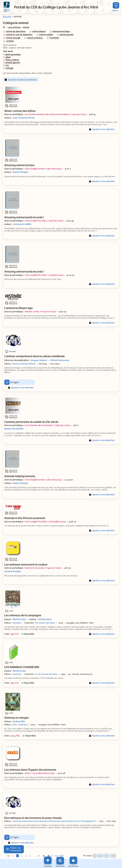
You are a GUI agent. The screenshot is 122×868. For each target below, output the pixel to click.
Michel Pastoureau (60, 360)
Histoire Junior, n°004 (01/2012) (40, 312)
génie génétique (13, 54)
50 (100, 856)
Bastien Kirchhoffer (14, 429)
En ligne (15, 382)
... (34, 856)
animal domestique (61, 31)
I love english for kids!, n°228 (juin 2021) (44, 275)
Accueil (7, 17)
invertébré (54, 38)
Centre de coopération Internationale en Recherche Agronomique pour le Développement (54, 821)
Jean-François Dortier (24, 118)
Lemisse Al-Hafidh (22, 224)
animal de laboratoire (16, 31)
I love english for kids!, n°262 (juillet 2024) (45, 522)
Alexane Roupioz (13, 571)
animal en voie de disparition (19, 35)
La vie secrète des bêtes (46, 674)
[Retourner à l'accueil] (7, 7)
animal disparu (39, 31)
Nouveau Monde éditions (24, 364)
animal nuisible (46, 35)
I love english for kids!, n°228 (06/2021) (44, 221)
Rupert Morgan (20, 172)
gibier (8, 57)
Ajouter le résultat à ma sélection (22, 80)
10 (39, 856)
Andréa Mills (19, 721)
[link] (8, 856)
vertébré (10, 41)
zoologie (9, 68)
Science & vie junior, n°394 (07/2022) (43, 568)
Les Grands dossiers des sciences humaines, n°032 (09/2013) (55, 114)
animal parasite (67, 35)
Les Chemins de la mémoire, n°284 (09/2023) (47, 425)
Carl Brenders (45, 619)
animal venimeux (35, 38)
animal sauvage (13, 38)
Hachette (17, 623)
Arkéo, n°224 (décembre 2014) (40, 773)
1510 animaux (14, 27)
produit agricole (13, 63)
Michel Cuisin (19, 619)
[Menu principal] (116, 7)
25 (95, 856)
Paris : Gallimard (20, 725)
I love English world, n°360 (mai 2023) (43, 169)
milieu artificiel (12, 60)
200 (113, 856)
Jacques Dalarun (39, 360)
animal (26, 27)
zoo (7, 65)
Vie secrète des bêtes (45, 623)
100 (106, 856)
